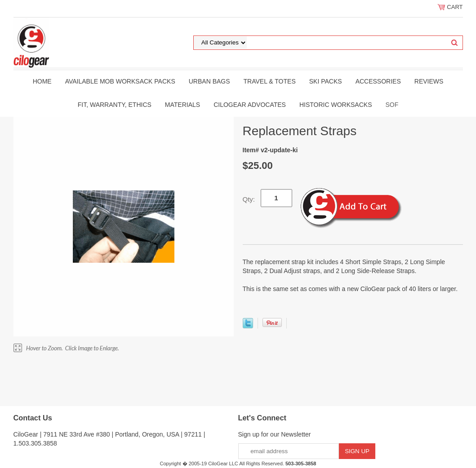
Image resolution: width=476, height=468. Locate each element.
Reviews (429, 81)
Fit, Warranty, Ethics (115, 105)
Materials (182, 105)
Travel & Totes (270, 81)
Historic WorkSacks (336, 105)
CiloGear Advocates (250, 105)
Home (42, 81)
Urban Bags (209, 81)
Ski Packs (326, 81)
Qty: (249, 199)
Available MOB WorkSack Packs (120, 81)
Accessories (378, 81)
